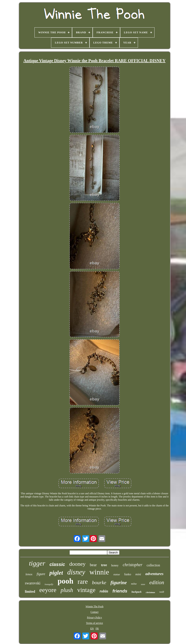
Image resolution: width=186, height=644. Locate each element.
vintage (86, 590)
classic (57, 564)
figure (41, 574)
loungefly (49, 584)
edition (157, 582)
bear (93, 565)
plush (67, 590)
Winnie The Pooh (95, 606)
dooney (77, 564)
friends (120, 591)
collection (153, 565)
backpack (137, 592)
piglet (56, 573)
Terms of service (95, 623)
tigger (37, 563)
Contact (94, 612)
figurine (119, 583)
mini (138, 574)
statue (117, 574)
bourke (99, 583)
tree (104, 565)
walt (162, 592)
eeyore (48, 590)
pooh (65, 581)
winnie (99, 572)
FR (97, 629)
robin (104, 591)
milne (134, 584)
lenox (29, 574)
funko (128, 574)
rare (83, 582)
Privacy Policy (94, 617)
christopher (133, 565)
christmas (151, 592)
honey (115, 565)
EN (92, 629)
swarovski (33, 583)
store (143, 584)
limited (30, 592)
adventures (155, 574)
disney (76, 572)
